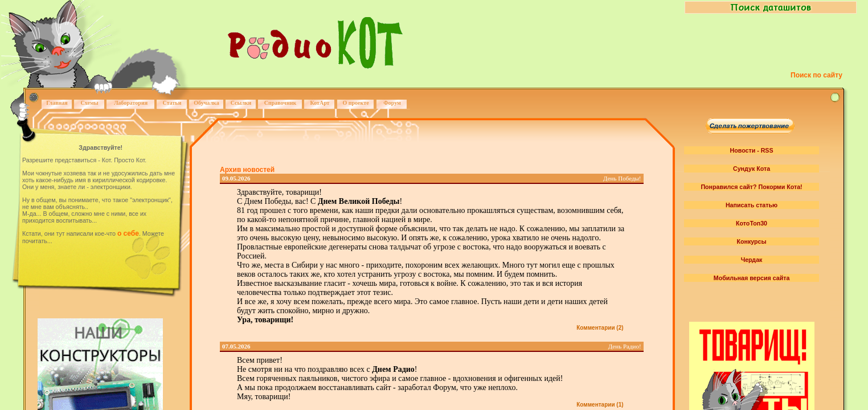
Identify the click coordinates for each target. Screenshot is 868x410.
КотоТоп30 (752, 223)
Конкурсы (751, 241)
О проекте (355, 103)
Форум (392, 103)
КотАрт (320, 103)
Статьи (172, 103)
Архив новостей (247, 170)
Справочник (281, 103)
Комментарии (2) (600, 328)
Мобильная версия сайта (752, 278)
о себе (128, 233)
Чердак (752, 260)
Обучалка (206, 103)
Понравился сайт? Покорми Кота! (751, 187)
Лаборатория (131, 103)
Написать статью (752, 205)
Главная (57, 103)
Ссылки (241, 103)
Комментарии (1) (600, 405)
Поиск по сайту (816, 75)
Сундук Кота (752, 169)
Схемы (89, 103)
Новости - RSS (752, 150)
